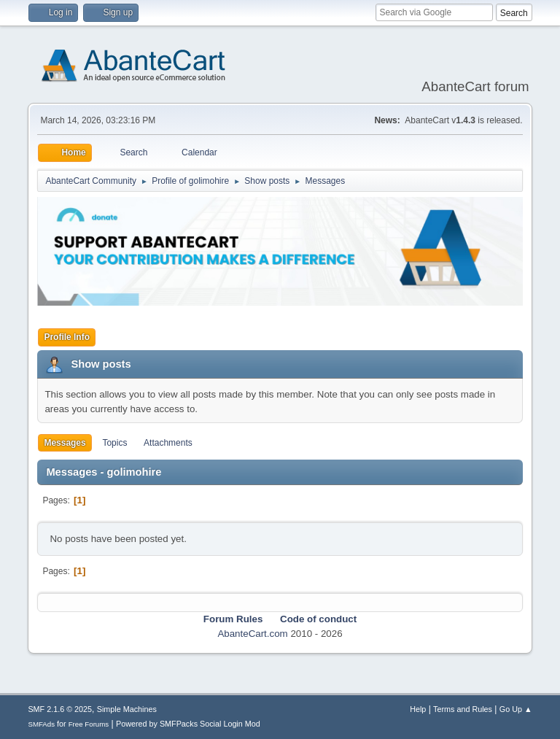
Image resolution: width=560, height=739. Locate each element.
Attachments (168, 443)
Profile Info (67, 337)
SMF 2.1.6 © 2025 (60, 709)
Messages (65, 443)
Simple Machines (127, 709)
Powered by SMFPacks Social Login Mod (188, 724)
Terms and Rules (463, 709)
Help (418, 709)
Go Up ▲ (516, 709)
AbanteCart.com (252, 634)
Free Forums (89, 724)
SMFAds (41, 724)
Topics (114, 443)
